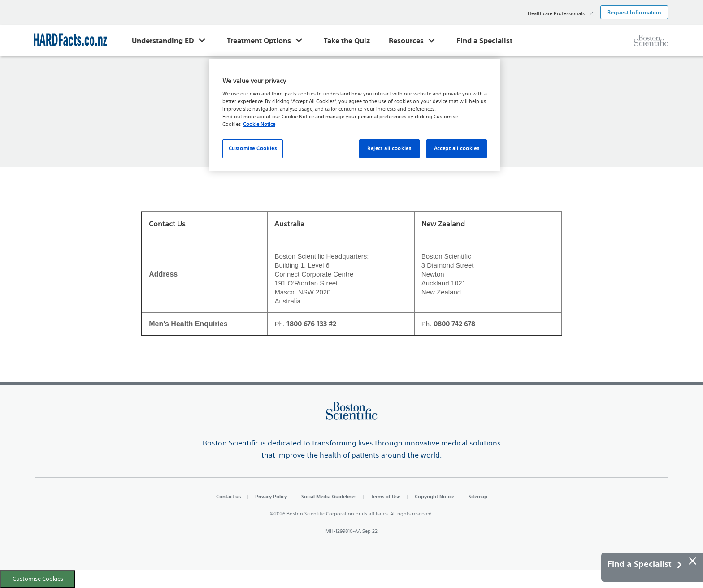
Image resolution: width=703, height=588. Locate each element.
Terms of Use (386, 496)
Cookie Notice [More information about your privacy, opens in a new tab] (259, 124)
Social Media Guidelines (329, 496)
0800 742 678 (454, 324)
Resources (406, 40)
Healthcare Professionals (556, 13)
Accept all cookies (457, 148)
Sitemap (478, 496)
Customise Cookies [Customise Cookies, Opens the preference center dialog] (253, 148)
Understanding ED (163, 40)
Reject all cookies (389, 148)
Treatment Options (259, 40)
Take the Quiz (347, 40)
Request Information (634, 12)
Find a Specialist (484, 40)
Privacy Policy (271, 496)
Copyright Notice (434, 496)
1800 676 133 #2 (311, 324)
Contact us (228, 496)
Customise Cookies (38, 579)
